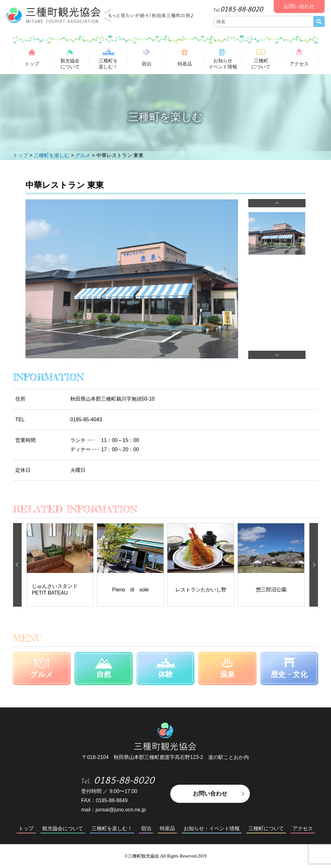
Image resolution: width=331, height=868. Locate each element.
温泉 (227, 674)
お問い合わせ (210, 794)
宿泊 (146, 64)
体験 (165, 674)
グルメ (42, 674)
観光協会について (70, 64)
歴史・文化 (289, 674)
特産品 (185, 64)
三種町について (261, 64)
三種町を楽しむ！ (108, 64)
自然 (104, 674)
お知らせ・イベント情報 (212, 828)
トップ (32, 64)
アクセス (299, 64)
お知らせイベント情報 (223, 64)
